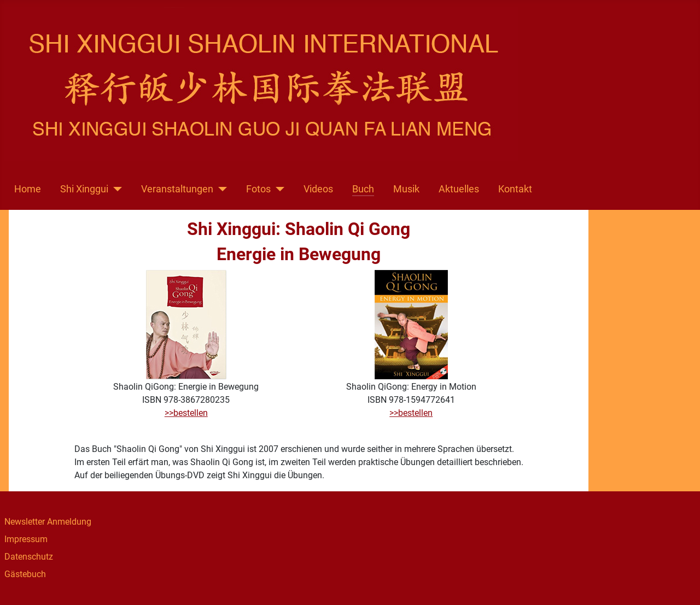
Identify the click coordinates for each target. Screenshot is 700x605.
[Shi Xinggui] (115, 189)
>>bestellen (186, 413)
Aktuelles (459, 189)
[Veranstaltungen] (220, 189)
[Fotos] (278, 189)
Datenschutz (29, 557)
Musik (406, 189)
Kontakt (515, 189)
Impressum (26, 539)
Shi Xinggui (84, 189)
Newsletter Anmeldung (48, 522)
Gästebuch (25, 574)
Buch (363, 189)
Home (28, 189)
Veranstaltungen (177, 189)
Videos (318, 189)
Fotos (258, 189)
